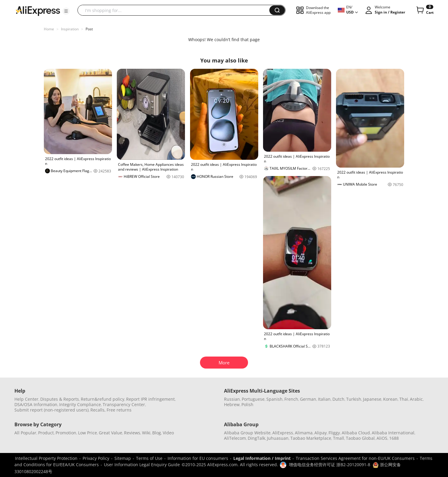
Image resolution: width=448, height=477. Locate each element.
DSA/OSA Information (36, 404)
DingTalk (256, 438)
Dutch (338, 399)
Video (168, 433)
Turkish (354, 399)
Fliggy (334, 433)
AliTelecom (235, 438)
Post (89, 29)
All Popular (25, 433)
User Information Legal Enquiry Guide (142, 465)
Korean (390, 399)
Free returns (119, 410)
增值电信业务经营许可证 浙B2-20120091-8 (330, 465)
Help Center (26, 399)
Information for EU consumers (198, 458)
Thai (404, 399)
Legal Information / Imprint (262, 458)
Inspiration (70, 29)
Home (49, 29)
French (291, 399)
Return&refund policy (103, 399)
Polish (247, 404)
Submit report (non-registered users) (51, 410)
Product (46, 433)
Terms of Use (149, 458)
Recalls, (98, 410)
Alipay (321, 433)
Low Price (88, 433)
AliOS (382, 438)
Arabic (416, 399)
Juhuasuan (278, 438)
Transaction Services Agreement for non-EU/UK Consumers (355, 458)
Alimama (304, 433)
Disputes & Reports (60, 399)
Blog (157, 433)
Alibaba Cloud (356, 433)
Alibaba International (393, 433)
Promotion (66, 433)
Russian (232, 399)
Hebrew (232, 404)
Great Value (110, 433)
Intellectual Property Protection (46, 458)
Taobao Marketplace (311, 438)
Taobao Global (360, 438)
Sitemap (123, 458)
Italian (324, 399)
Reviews (132, 433)
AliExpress (283, 433)
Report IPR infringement (150, 399)
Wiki (146, 433)
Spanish (274, 399)
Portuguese (253, 399)
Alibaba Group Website (247, 433)
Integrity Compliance (80, 404)
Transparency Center (124, 404)
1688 (394, 438)
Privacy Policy (96, 458)
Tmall (339, 438)
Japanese (372, 399)
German (308, 399)
